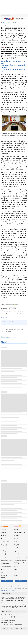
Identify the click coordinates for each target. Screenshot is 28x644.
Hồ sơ (16, 569)
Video (16, 572)
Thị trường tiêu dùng (7, 560)
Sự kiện (21, 581)
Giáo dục (17, 536)
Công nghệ (4, 545)
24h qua (3, 578)
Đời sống (17, 539)
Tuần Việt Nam (5, 554)
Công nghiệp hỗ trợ (6, 557)
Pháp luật (17, 545)
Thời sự (16, 530)
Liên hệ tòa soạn (6, 594)
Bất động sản (5, 551)
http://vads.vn (9, 623)
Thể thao (3, 536)
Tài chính (15, 23)
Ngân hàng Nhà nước (8, 311)
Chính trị (3, 530)
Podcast (16, 575)
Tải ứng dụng (5, 628)
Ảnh (2, 572)
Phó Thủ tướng (12, 308)
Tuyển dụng (23, 628)
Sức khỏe (17, 542)
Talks (3, 569)
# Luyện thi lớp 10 (19, 19)
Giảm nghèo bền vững (20, 560)
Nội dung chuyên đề (6, 566)
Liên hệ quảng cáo (6, 611)
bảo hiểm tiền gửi (17, 314)
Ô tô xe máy (4, 548)
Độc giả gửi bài (14, 628)
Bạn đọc (17, 551)
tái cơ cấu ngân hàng (20, 311)
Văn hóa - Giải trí (6, 542)
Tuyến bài (7, 581)
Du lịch (16, 548)
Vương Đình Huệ (7, 314)
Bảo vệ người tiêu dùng (20, 557)
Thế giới (3, 539)
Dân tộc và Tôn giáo (20, 533)
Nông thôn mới (5, 563)
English (16, 566)
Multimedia (4, 575)
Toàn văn (17, 554)
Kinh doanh (6, 23)
